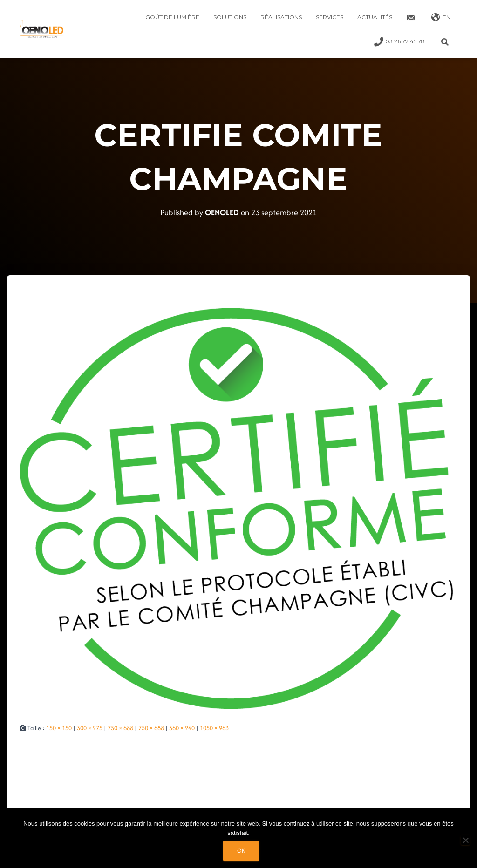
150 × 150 (59, 728)
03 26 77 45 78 (399, 42)
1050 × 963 (214, 728)
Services (330, 17)
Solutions (230, 17)
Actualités (375, 17)
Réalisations (281, 17)
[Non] (465, 840)
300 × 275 (90, 728)
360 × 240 (182, 728)
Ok (241, 851)
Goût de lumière (172, 17)
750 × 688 (120, 728)
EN (441, 18)
